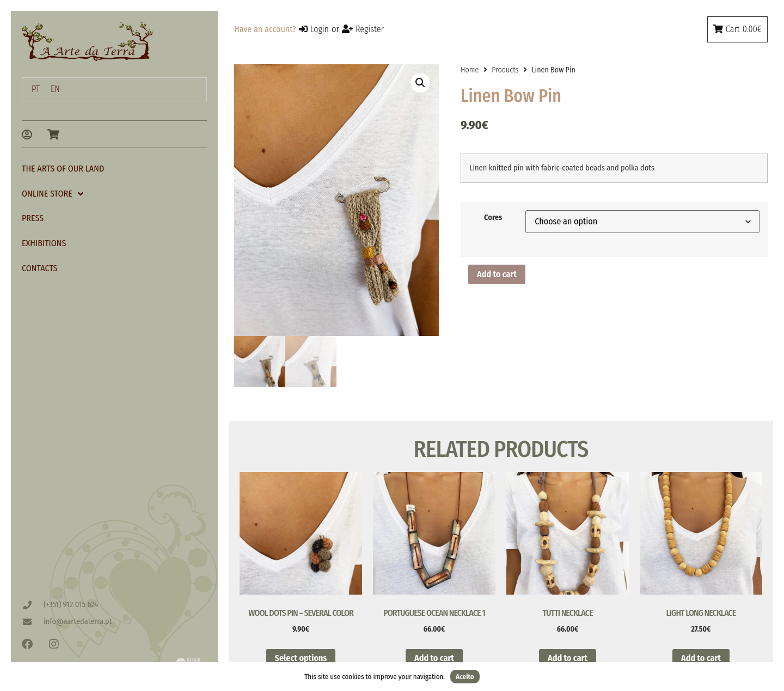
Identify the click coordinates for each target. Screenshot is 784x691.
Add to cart (497, 274)
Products (505, 70)
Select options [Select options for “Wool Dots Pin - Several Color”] (301, 659)
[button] (420, 83)
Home (470, 70)
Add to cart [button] (434, 659)
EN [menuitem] (55, 89)
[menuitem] (36, 89)
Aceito (465, 677)
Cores (493, 218)
